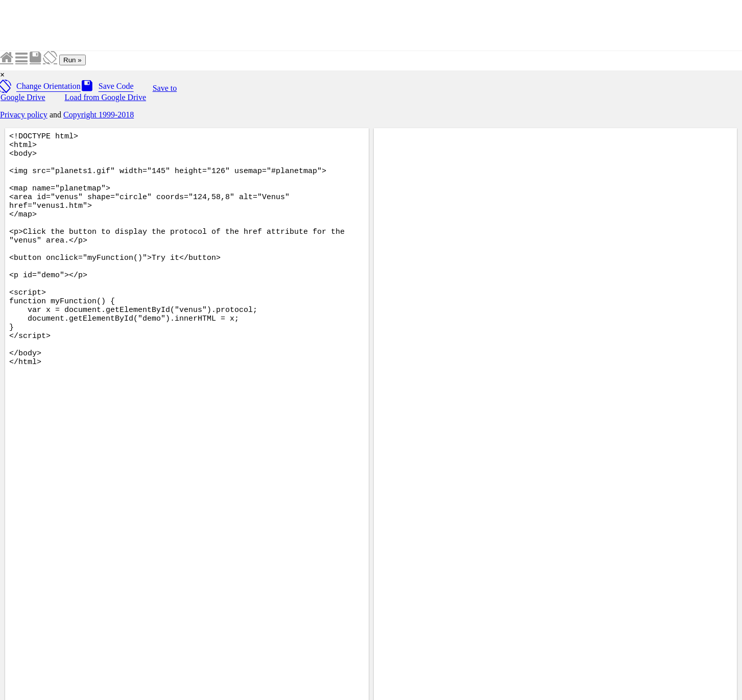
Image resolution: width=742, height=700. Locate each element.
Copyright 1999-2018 (99, 115)
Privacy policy (24, 115)
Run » (73, 60)
